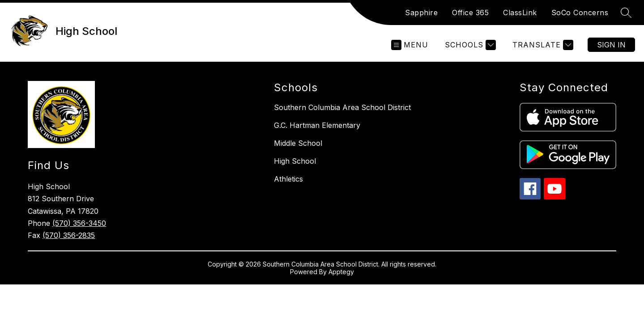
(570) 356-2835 (69, 235)
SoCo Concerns (580, 13)
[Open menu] (410, 45)
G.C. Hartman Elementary (317, 125)
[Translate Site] (542, 45)
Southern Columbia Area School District (342, 107)
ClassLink (520, 13)
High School (295, 161)
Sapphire (421, 13)
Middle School (298, 143)
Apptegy (341, 272)
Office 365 (470, 13)
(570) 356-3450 (79, 223)
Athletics (288, 179)
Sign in (611, 45)
